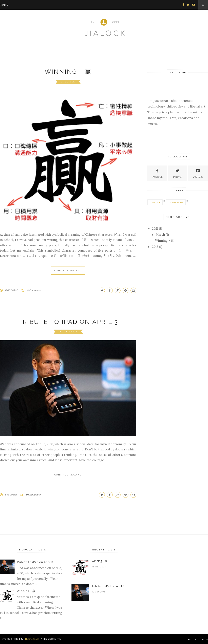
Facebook (157, 173)
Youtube (198, 173)
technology (68, 332)
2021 (155, 228)
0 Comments (34, 290)
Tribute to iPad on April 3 (68, 322)
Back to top (198, 639)
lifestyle (68, 82)
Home (4, 5)
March (160, 235)
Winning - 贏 (68, 72)
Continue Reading (68, 270)
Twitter (178, 173)
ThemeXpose (32, 639)
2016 (155, 247)
